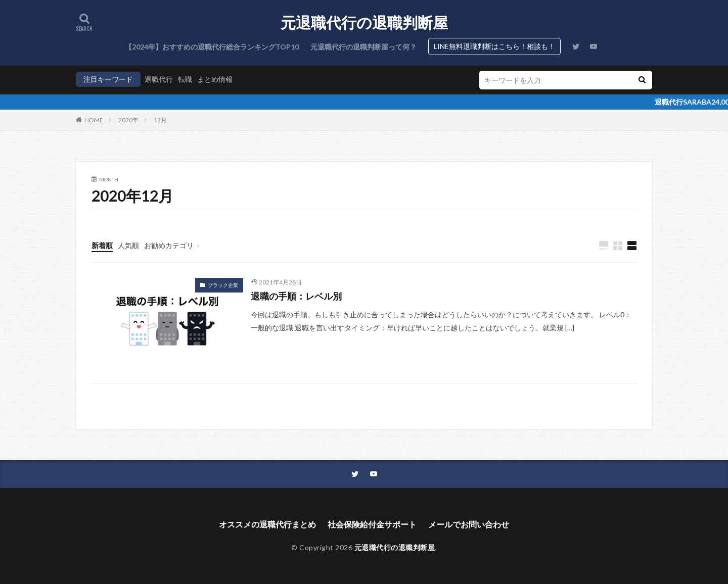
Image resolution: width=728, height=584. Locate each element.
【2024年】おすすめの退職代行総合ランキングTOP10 (212, 47)
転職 (185, 79)
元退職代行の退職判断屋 (364, 23)
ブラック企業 (223, 285)
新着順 (102, 245)
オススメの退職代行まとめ (267, 524)
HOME (94, 120)
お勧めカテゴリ (169, 245)
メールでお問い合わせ (469, 524)
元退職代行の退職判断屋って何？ (363, 47)
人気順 (128, 245)
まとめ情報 (215, 79)
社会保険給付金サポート (372, 524)
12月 (160, 120)
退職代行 (159, 79)
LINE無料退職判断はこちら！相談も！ (494, 46)
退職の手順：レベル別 (296, 296)
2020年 (128, 120)
